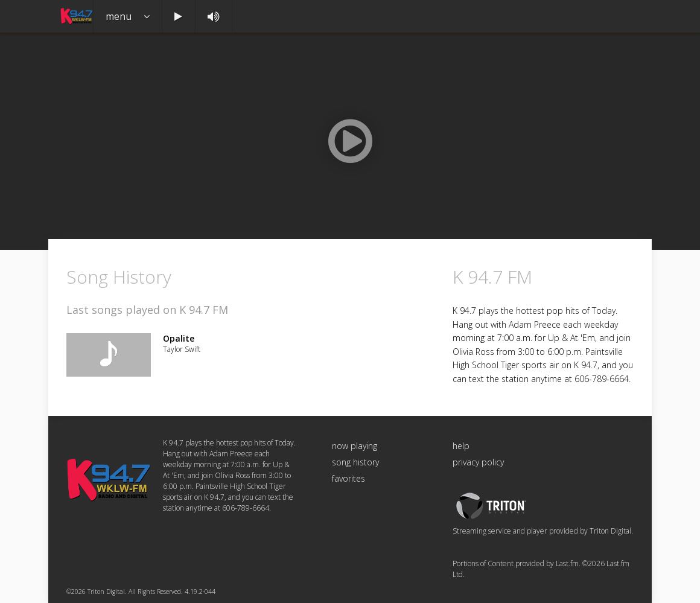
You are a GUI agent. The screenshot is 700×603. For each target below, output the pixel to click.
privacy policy (478, 462)
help (461, 446)
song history (355, 462)
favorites (348, 478)
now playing (355, 446)
